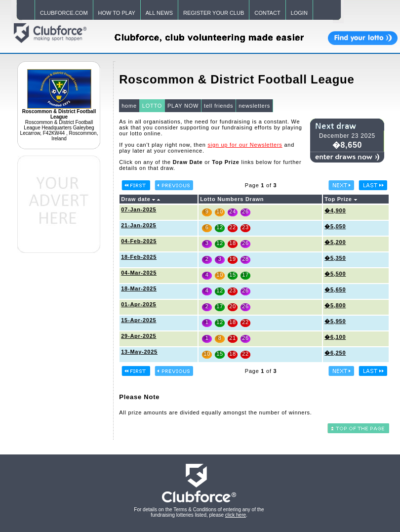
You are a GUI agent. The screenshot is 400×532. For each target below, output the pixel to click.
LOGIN (299, 13)
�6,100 (335, 337)
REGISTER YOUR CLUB (214, 13)
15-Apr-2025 (139, 320)
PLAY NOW (183, 106)
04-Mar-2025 (139, 273)
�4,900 (335, 210)
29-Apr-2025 (139, 336)
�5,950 (335, 321)
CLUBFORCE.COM (64, 13)
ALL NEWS (159, 13)
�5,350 (335, 258)
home (129, 106)
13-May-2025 (139, 352)
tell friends (219, 106)
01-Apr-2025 (139, 304)
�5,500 (335, 274)
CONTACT (267, 13)
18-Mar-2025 (139, 288)
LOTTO (152, 106)
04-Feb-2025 (139, 241)
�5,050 (335, 226)
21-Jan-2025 (139, 225)
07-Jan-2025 (139, 209)
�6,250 (335, 353)
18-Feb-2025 (139, 257)
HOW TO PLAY (117, 13)
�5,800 (335, 305)
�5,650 (335, 289)
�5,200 (335, 242)
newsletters (254, 106)
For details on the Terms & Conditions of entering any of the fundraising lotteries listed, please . (199, 512)
